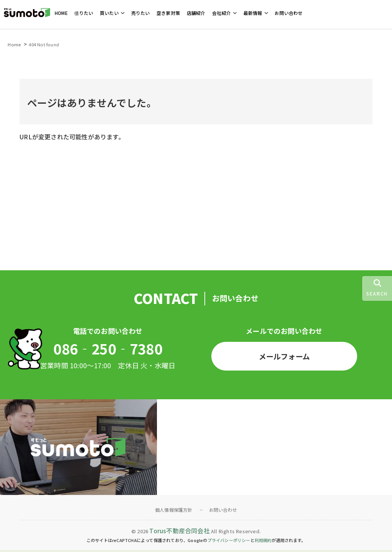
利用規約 (263, 542)
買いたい (109, 13)
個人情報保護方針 (174, 512)
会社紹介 (221, 13)
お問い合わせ (288, 13)
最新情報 (253, 13)
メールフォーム (284, 357)
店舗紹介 (196, 13)
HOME (61, 13)
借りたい (84, 13)
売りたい (141, 13)
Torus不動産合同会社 (179, 532)
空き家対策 (168, 13)
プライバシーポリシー (229, 542)
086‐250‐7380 (108, 349)
